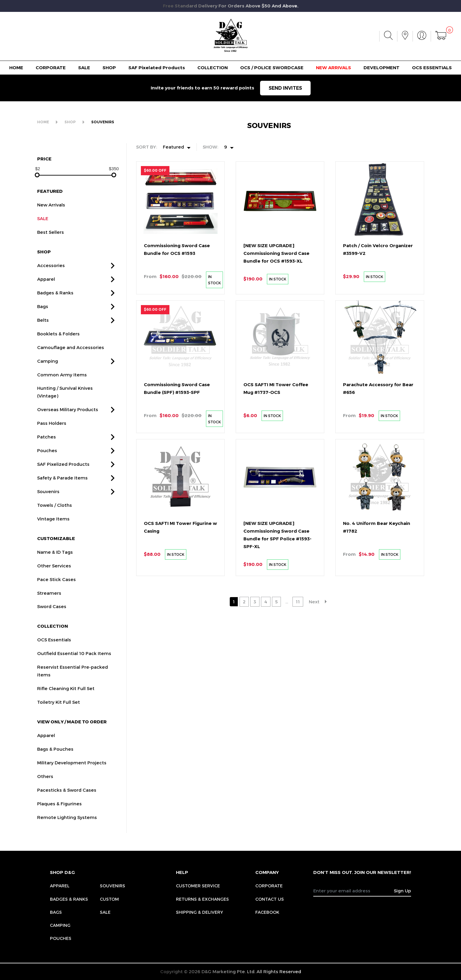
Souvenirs (113, 886)
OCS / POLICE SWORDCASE (272, 68)
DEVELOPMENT (381, 68)
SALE (84, 68)
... (287, 602)
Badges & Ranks (69, 899)
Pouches (61, 938)
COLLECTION (213, 68)
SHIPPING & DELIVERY (199, 912)
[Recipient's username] (354, 891)
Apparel (60, 886)
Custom (109, 899)
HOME (16, 68)
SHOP (109, 68)
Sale (105, 912)
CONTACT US (270, 899)
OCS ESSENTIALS (432, 68)
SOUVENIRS (103, 122)
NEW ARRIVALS (333, 68)
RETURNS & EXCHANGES (202, 899)
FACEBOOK (267, 912)
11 (298, 602)
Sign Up (402, 891)
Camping (60, 925)
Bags (56, 912)
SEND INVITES (285, 88)
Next (314, 602)
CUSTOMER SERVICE (198, 886)
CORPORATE (51, 68)
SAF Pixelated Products (157, 68)
